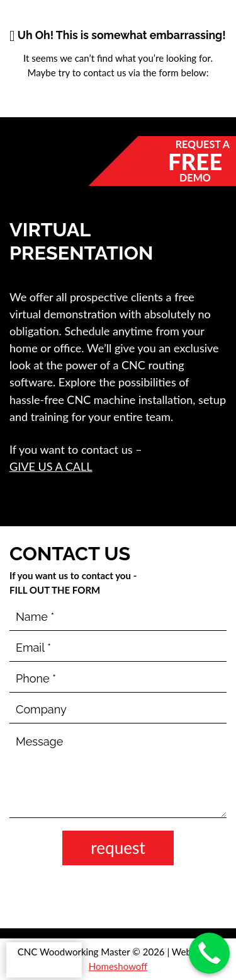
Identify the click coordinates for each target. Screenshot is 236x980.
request (118, 848)
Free (195, 161)
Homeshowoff (118, 966)
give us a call (51, 466)
